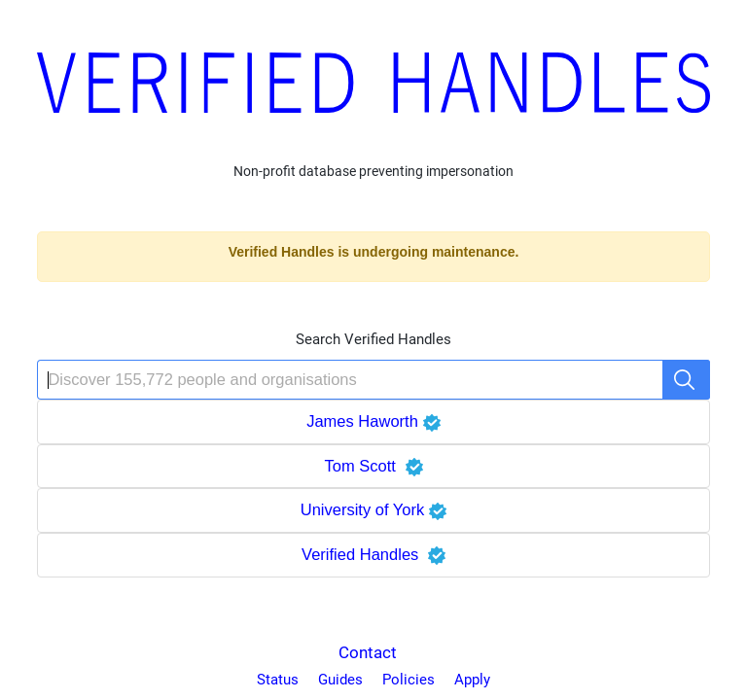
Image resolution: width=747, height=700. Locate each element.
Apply (472, 680)
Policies (409, 680)
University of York (374, 509)
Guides (340, 680)
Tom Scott (373, 466)
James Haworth (373, 421)
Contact (368, 652)
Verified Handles (373, 554)
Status (278, 680)
